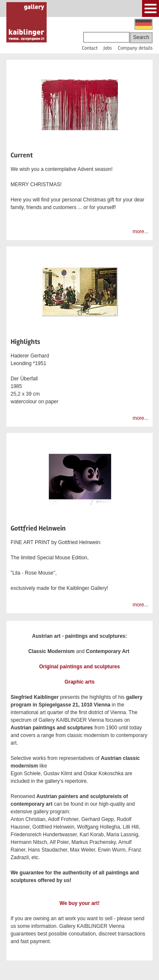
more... (141, 232)
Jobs (108, 48)
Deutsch (144, 24)
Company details (135, 48)
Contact (90, 48)
